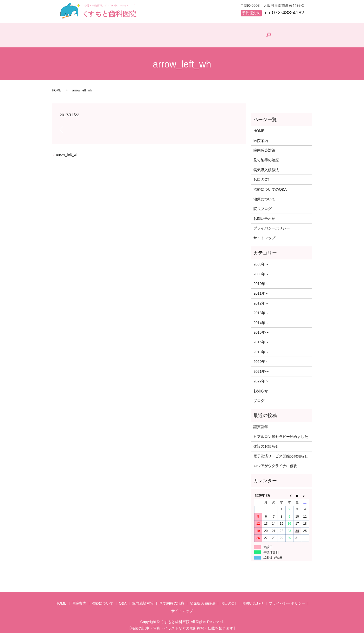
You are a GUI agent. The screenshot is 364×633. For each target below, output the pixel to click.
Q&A (164, 40)
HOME (70, 40)
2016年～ (261, 340)
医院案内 (99, 40)
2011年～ (261, 291)
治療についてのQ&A (270, 187)
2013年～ (261, 311)
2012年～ (261, 301)
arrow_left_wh (67, 152)
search (299, 34)
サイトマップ (264, 236)
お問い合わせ (264, 216)
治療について (133, 40)
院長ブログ (274, 39)
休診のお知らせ (266, 444)
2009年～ (261, 272)
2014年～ (261, 320)
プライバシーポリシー (272, 226)
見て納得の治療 (236, 40)
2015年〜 (261, 330)
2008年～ (261, 262)
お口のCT (261, 177)
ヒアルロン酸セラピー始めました (281, 434)
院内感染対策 (196, 40)
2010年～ (261, 281)
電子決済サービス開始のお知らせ (281, 454)
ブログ (259, 398)
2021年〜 (261, 369)
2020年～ (261, 359)
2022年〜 (261, 379)
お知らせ (261, 389)
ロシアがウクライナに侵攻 (275, 463)
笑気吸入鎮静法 (266, 167)
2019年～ (261, 350)
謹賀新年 (261, 425)
